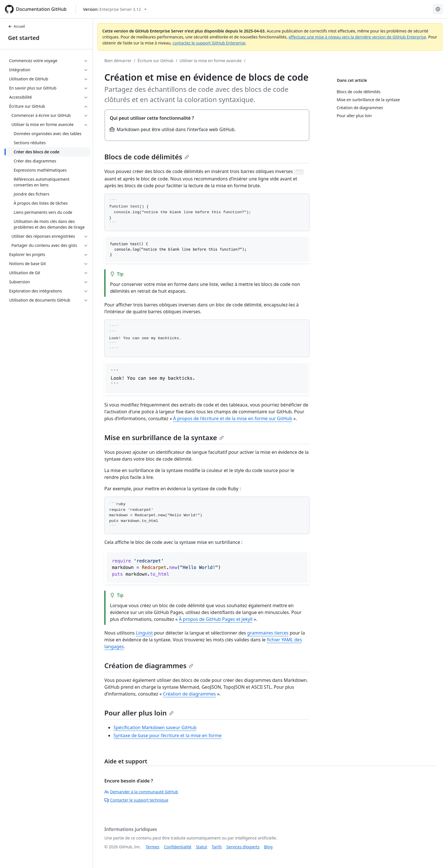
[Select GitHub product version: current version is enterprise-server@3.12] (115, 9)
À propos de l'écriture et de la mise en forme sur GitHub (233, 418)
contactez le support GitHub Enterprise (209, 43)
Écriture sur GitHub (156, 61)
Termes (153, 847)
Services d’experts (243, 847)
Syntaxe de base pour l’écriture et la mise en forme (167, 735)
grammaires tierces (268, 633)
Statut (201, 847)
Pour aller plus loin (139, 713)
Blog (268, 847)
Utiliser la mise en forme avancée (211, 61)
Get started (24, 38)
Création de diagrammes (149, 665)
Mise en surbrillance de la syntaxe (164, 437)
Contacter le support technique (136, 800)
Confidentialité (178, 847)
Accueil (17, 26)
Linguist (145, 633)
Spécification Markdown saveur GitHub (155, 727)
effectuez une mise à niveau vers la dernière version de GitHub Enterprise (357, 37)
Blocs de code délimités (147, 157)
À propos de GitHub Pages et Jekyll (216, 619)
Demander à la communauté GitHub (141, 792)
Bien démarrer (118, 61)
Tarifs (217, 847)
